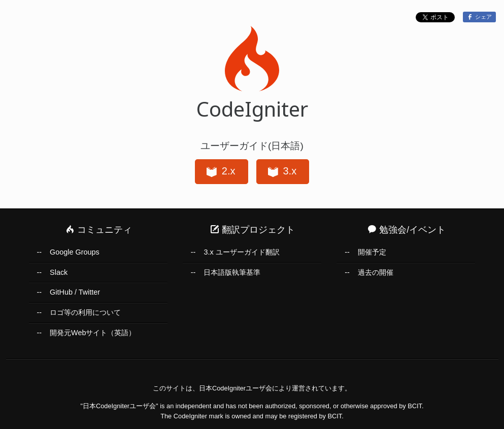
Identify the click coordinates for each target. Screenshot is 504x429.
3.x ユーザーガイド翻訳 (241, 252)
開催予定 (372, 252)
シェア (479, 17)
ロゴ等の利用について (85, 312)
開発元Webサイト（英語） (93, 333)
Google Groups (75, 252)
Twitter (89, 292)
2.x (220, 172)
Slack (59, 272)
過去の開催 (376, 272)
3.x (281, 172)
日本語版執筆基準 (232, 272)
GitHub (61, 292)
